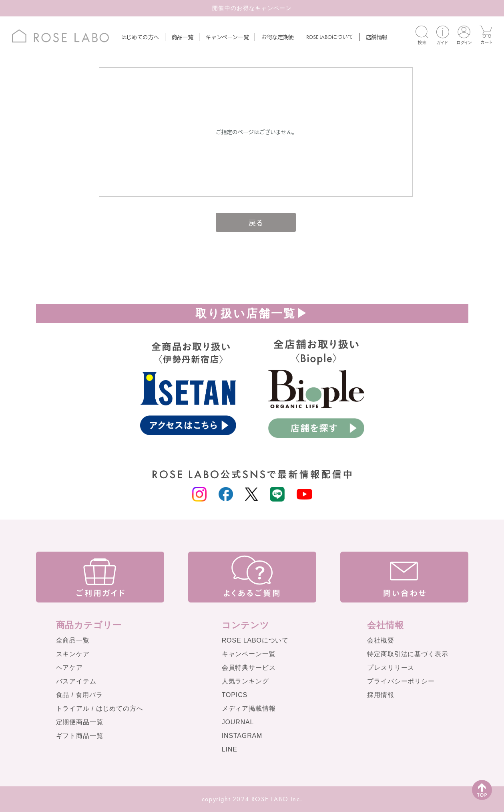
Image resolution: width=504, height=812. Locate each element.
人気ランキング (245, 681)
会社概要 (381, 640)
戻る (256, 222)
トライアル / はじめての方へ (100, 708)
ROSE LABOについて (255, 640)
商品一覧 (182, 37)
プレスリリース (391, 668)
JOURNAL (238, 722)
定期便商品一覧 (80, 722)
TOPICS (235, 695)
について (330, 36)
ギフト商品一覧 (80, 736)
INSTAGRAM (242, 736)
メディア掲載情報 (249, 708)
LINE (230, 749)
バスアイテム (76, 681)
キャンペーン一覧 (227, 37)
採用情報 (381, 695)
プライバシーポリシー (401, 681)
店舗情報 (377, 37)
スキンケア (73, 654)
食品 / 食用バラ (79, 695)
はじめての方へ (140, 37)
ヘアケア (69, 668)
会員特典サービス (249, 668)
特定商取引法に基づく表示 (408, 654)
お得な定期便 (277, 37)
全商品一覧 (73, 640)
